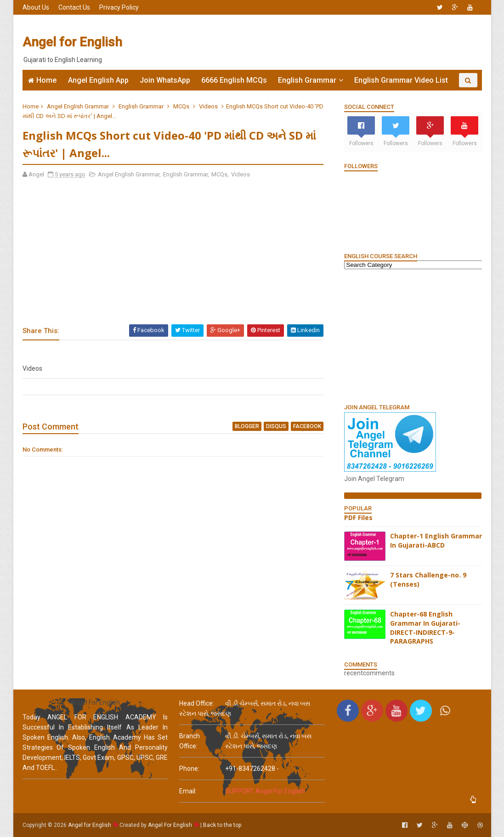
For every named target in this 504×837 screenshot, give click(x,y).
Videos (208, 106)
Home (46, 80)
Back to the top (222, 825)
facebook (307, 426)
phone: (189, 769)
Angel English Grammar (78, 106)
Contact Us (74, 7)
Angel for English (72, 42)
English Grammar (307, 80)
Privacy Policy (119, 7)
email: (188, 791)
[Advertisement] (314, 42)
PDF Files (358, 517)
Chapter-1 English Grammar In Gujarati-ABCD (436, 540)
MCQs (181, 106)
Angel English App (98, 80)
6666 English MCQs (234, 80)
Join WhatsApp (165, 80)
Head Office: (197, 703)
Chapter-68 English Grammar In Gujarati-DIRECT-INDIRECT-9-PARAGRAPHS (425, 628)
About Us (36, 7)
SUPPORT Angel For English (265, 791)
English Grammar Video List (401, 80)
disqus (276, 426)
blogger (247, 426)
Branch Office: (190, 741)
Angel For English (170, 825)
